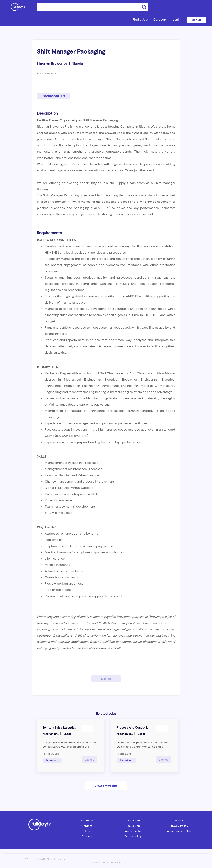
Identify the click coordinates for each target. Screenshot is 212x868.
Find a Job (140, 20)
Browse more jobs (106, 786)
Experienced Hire (53, 96)
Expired (106, 679)
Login (177, 20)
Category (160, 20)
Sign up (196, 20)
